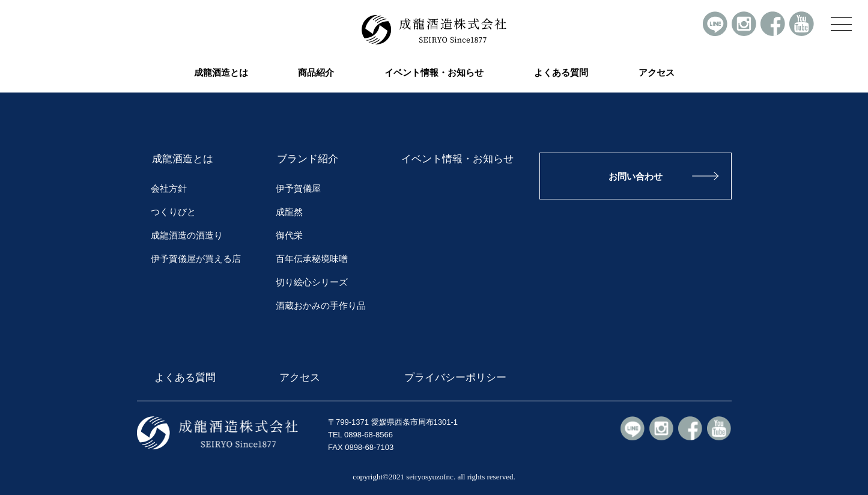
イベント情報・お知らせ (434, 73)
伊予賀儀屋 (298, 189)
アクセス (657, 73)
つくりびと (173, 212)
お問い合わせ (636, 176)
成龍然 (289, 212)
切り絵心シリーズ (312, 282)
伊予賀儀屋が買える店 (196, 259)
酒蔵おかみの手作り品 (321, 306)
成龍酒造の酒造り (187, 235)
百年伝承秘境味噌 (312, 259)
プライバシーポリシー (454, 377)
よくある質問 (561, 73)
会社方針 (169, 189)
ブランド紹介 (308, 159)
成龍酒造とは (183, 159)
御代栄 (289, 235)
